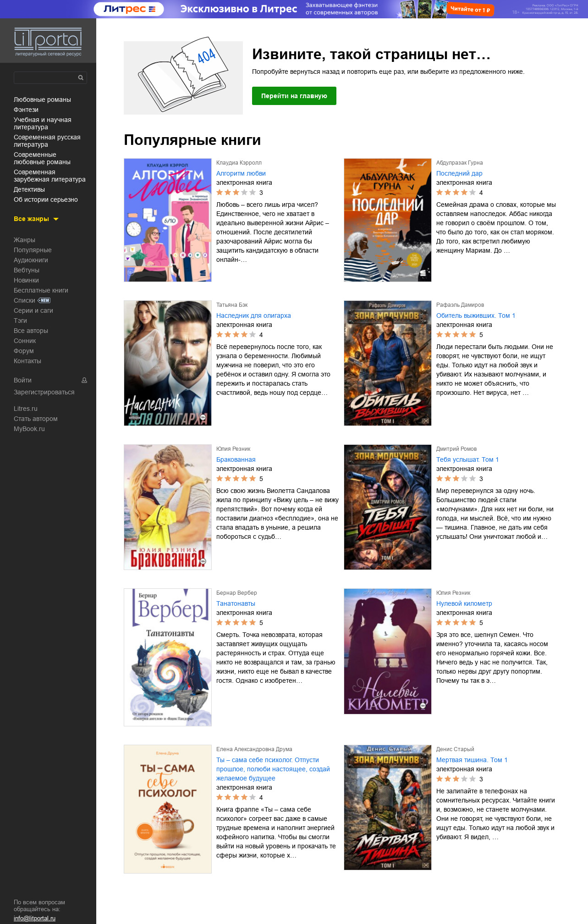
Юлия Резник (233, 449)
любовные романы (42, 100)
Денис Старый (455, 749)
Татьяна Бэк (232, 305)
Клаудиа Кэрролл (239, 163)
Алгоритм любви (241, 173)
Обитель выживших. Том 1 (476, 315)
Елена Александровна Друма (254, 749)
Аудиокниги (31, 260)
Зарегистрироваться (44, 392)
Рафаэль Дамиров (460, 305)
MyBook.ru (29, 429)
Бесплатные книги (41, 290)
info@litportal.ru (35, 918)
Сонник (25, 341)
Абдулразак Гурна (460, 163)
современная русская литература (47, 141)
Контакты (27, 361)
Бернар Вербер (237, 593)
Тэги (20, 321)
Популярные (33, 250)
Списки (25, 300)
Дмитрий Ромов (456, 449)
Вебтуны (27, 270)
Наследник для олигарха (254, 315)
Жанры (25, 240)
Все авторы (31, 331)
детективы (29, 189)
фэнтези (26, 110)
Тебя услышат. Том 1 (468, 459)
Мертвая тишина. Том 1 (472, 760)
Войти (23, 380)
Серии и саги (33, 310)
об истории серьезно (46, 199)
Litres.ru (26, 409)
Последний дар (459, 173)
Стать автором (36, 419)
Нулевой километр (464, 603)
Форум (24, 351)
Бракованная (236, 459)
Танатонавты (236, 603)
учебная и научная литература (43, 123)
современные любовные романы (42, 158)
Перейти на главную (294, 96)
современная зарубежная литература (50, 176)
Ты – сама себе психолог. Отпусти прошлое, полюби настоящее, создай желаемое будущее (273, 769)
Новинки (26, 280)
